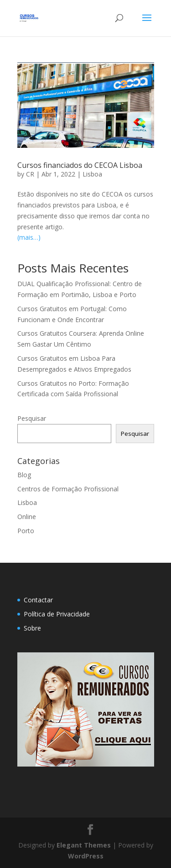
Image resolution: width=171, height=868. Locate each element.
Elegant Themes (84, 845)
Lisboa (92, 174)
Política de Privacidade (57, 614)
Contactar (38, 600)
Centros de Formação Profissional (68, 489)
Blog (24, 475)
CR (30, 174)
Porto (26, 531)
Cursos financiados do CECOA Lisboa (80, 165)
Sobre (32, 628)
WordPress (86, 856)
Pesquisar (32, 418)
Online (27, 517)
